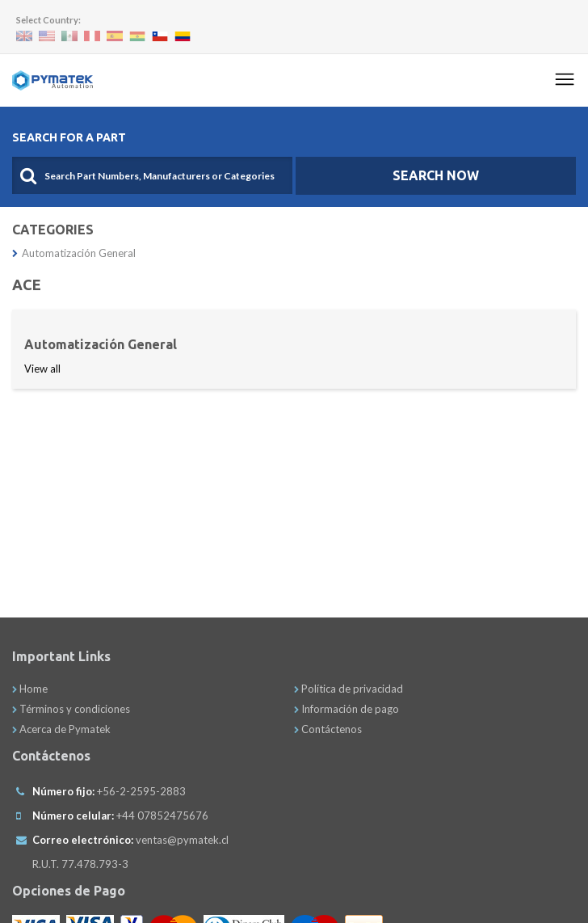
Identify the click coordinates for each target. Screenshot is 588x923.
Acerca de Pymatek (61, 729)
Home (30, 689)
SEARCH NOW (436, 175)
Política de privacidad (349, 689)
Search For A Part (69, 137)
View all (42, 369)
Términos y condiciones (71, 709)
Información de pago (346, 709)
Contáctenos (328, 729)
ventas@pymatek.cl (182, 840)
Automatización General (74, 253)
